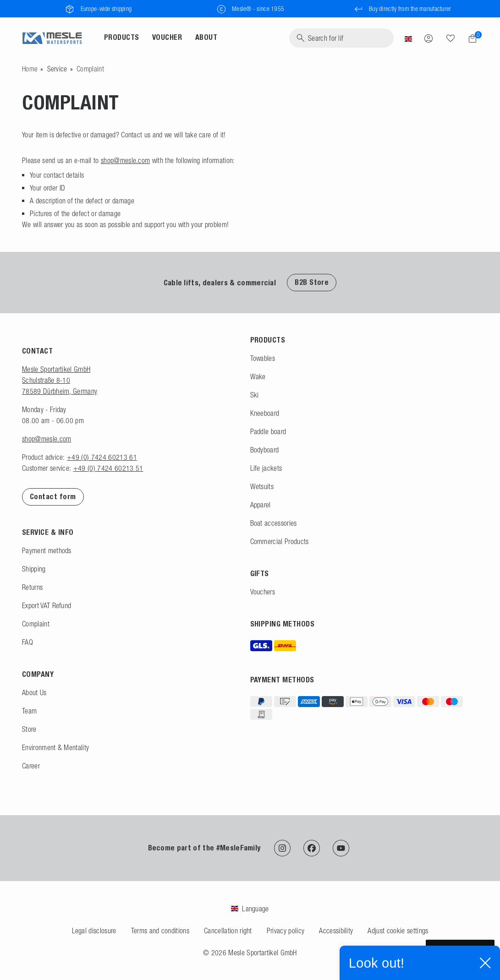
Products (122, 37)
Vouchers (263, 592)
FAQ (27, 642)
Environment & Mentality (55, 747)
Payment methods (47, 550)
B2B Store (312, 282)
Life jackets (266, 468)
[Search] (341, 38)
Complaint (36, 624)
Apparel (261, 505)
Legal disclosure (94, 931)
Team (29, 711)
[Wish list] (451, 38)
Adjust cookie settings (398, 931)
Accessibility (336, 931)
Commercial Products (280, 541)
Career (31, 766)
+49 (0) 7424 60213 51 (108, 468)
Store (29, 729)
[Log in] (429, 38)
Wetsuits (262, 486)
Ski (255, 395)
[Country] (408, 38)
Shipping (34, 569)
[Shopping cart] (470, 38)
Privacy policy (286, 931)
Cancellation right (228, 931)
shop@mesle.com (125, 160)
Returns (32, 587)
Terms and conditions (160, 931)
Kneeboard (265, 413)
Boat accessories (274, 523)
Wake (258, 376)
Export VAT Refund (47, 605)
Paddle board (268, 431)
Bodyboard (265, 450)
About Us (34, 692)
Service (57, 69)
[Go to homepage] (30, 69)
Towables (263, 358)
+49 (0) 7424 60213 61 (102, 457)
